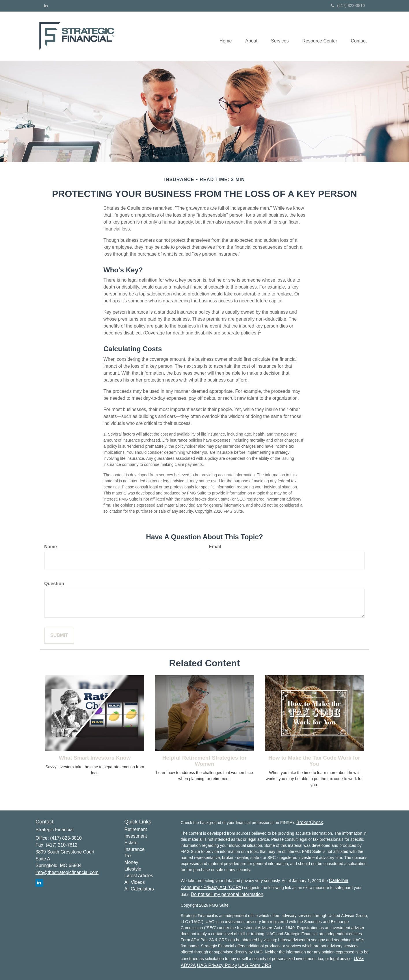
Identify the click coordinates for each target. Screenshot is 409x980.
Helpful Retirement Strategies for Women (204, 761)
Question (54, 584)
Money (131, 862)
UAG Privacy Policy (217, 965)
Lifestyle (133, 869)
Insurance (135, 849)
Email (215, 547)
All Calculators (139, 889)
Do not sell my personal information (227, 894)
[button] (248, 36)
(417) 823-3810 (348, 5)
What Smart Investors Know (95, 758)
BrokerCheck (310, 822)
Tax (128, 856)
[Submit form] (59, 636)
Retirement (136, 829)
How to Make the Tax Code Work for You (314, 761)
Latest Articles (139, 876)
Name (51, 547)
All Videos (135, 882)
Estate (131, 843)
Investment (136, 836)
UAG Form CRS (255, 965)
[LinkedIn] (46, 5)
